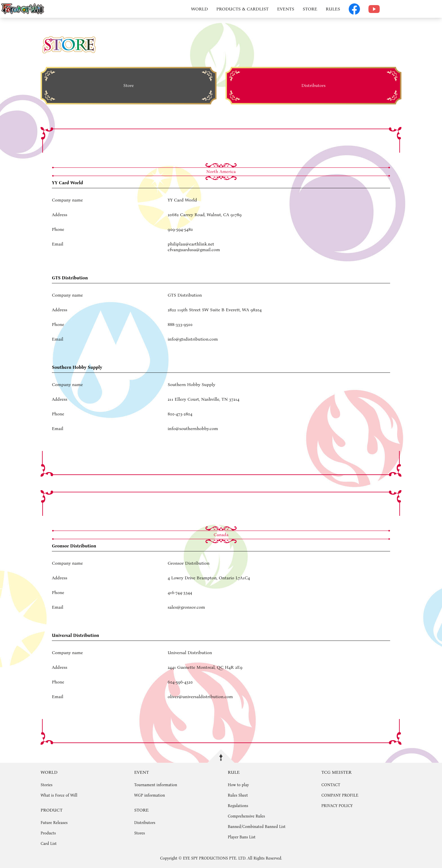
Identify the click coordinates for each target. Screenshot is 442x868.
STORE (310, 9)
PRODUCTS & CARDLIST (243, 9)
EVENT (142, 772)
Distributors (145, 823)
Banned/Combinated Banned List (257, 827)
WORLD (200, 9)
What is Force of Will (59, 795)
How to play (238, 785)
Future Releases (54, 823)
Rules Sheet (238, 795)
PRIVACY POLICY (337, 806)
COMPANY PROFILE (340, 795)
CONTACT (331, 785)
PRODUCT (52, 810)
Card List (49, 844)
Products (48, 833)
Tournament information (156, 785)
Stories (47, 785)
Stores (140, 833)
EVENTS (286, 9)
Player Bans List (242, 837)
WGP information (150, 795)
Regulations (238, 806)
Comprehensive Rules (246, 816)
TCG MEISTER (336, 772)
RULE (234, 772)
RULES (333, 9)
